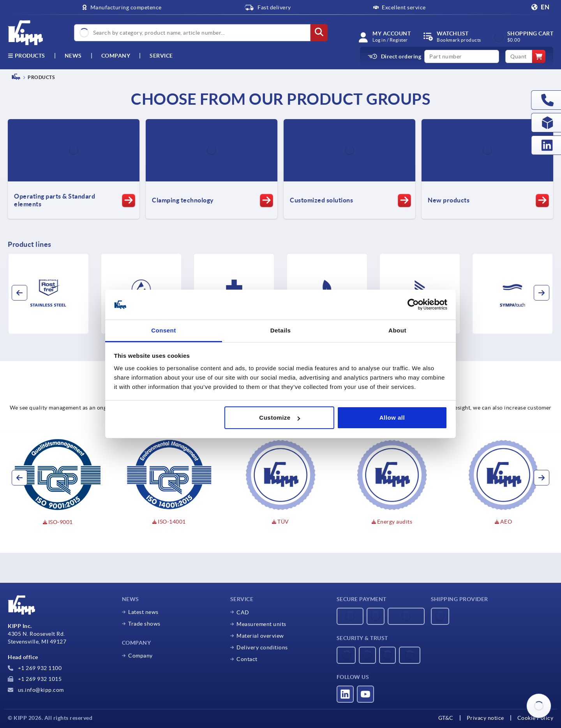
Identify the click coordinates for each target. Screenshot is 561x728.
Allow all (392, 418)
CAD (243, 612)
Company (116, 56)
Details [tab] (281, 330)
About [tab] (397, 330)
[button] (19, 293)
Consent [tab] (164, 330)
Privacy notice (485, 718)
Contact (247, 659)
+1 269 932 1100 (35, 668)
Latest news (143, 612)
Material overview (260, 636)
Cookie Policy (535, 718)
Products (26, 56)
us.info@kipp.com (36, 690)
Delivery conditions (262, 647)
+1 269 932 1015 (35, 679)
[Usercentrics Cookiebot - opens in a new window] (413, 305)
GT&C (446, 718)
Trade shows (144, 624)
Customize (279, 418)
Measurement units (261, 624)
